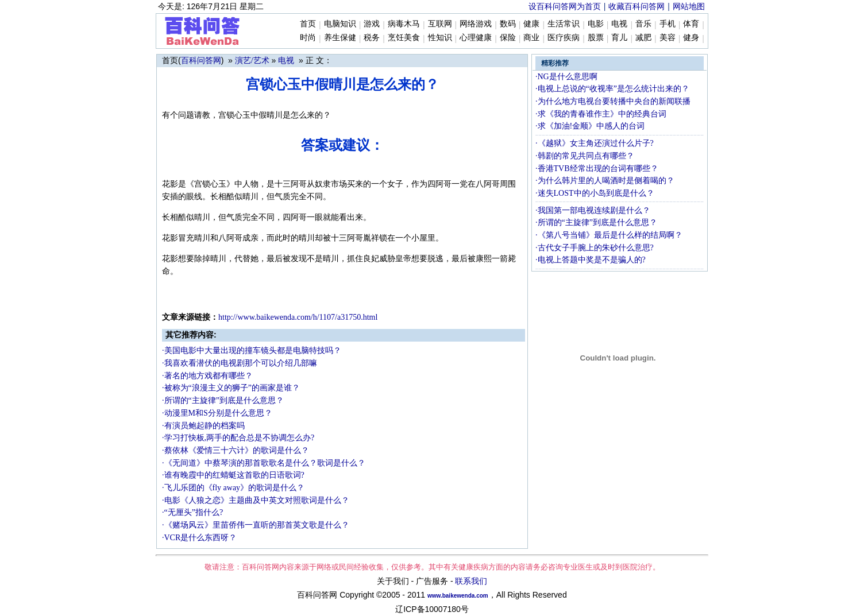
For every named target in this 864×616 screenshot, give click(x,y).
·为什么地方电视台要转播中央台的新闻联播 (613, 101)
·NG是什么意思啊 (566, 77)
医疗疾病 (564, 38)
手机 (668, 24)
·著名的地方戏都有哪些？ (207, 376)
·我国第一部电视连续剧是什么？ (593, 210)
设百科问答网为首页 (565, 7)
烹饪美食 (404, 38)
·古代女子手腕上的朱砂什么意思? (595, 248)
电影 (596, 24)
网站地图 (689, 7)
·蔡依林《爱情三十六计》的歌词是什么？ (236, 450)
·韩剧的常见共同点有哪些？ (585, 156)
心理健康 (476, 38)
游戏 (372, 24)
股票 (596, 38)
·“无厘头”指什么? (192, 512)
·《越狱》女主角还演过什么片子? (595, 143)
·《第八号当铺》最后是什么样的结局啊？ (609, 235)
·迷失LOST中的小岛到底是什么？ (595, 193)
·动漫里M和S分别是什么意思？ (217, 413)
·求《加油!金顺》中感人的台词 (590, 126)
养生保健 (340, 38)
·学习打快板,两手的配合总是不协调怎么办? (238, 438)
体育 (691, 24)
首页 (308, 24)
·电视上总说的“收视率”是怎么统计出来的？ (612, 89)
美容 (668, 38)
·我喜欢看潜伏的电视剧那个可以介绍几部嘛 (240, 363)
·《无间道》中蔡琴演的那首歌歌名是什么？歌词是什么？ (264, 463)
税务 (372, 38)
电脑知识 (340, 24)
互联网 (440, 24)
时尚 (308, 38)
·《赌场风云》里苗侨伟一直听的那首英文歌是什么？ (256, 525)
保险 (508, 38)
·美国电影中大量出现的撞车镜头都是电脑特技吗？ (252, 350)
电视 (619, 24)
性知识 (440, 38)
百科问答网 (201, 61)
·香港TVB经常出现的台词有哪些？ (597, 168)
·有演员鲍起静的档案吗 (203, 426)
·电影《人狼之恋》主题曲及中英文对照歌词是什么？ (256, 500)
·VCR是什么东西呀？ (199, 538)
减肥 (643, 38)
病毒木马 (404, 24)
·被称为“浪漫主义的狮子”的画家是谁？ (231, 388)
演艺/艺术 (252, 61)
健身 (691, 38)
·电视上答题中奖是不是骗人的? (591, 260)
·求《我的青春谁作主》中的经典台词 (601, 114)
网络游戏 (476, 24)
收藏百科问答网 (637, 7)
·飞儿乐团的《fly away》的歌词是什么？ (233, 488)
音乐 (643, 24)
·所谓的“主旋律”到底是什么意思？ (223, 400)
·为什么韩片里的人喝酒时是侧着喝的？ (605, 181)
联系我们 (471, 581)
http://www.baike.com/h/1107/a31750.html (298, 317)
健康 (531, 24)
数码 (508, 24)
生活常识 (564, 24)
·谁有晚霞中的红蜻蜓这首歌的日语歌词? (233, 475)
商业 (531, 38)
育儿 (619, 38)
